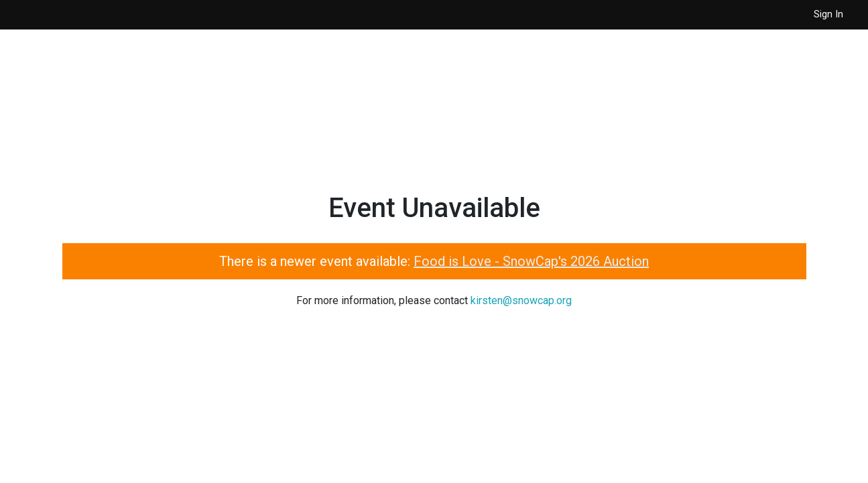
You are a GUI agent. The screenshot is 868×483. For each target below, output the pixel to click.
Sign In (828, 14)
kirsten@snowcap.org (521, 300)
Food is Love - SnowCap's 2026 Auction (531, 261)
